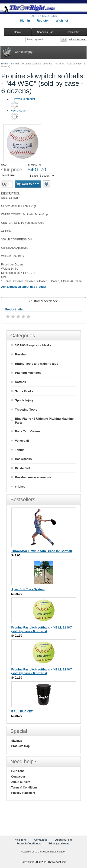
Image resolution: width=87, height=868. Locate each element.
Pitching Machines (28, 373)
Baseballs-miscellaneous (33, 477)
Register (43, 21)
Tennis (20, 450)
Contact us (19, 777)
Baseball (21, 354)
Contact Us (73, 32)
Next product (20, 111)
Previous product (23, 99)
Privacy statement (23, 793)
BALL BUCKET (22, 711)
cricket (20, 487)
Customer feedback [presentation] (43, 301)
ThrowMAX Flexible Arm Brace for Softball (42, 551)
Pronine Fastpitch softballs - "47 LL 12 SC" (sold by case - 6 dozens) (42, 671)
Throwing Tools (26, 410)
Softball (15, 64)
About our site (21, 782)
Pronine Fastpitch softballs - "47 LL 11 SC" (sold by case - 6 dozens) (42, 629)
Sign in (25, 21)
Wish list (62, 21)
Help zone (18, 771)
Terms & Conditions (24, 788)
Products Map (21, 746)
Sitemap (17, 741)
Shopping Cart (45, 32)
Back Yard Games (28, 431)
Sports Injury (24, 400)
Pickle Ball (23, 468)
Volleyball (22, 441)
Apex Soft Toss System (28, 589)
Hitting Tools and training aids (37, 364)
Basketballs (23, 459)
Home (5, 64)
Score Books (24, 391)
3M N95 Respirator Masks (33, 345)
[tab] (43, 301)
